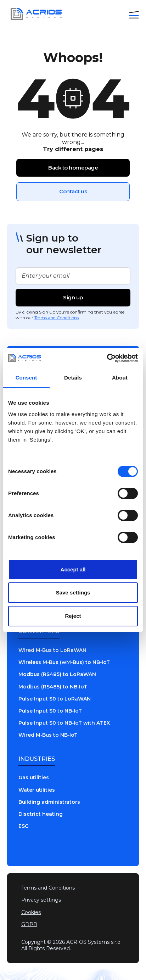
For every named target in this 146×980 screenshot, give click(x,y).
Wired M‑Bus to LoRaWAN (52, 650)
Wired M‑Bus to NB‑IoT (48, 735)
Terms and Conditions (57, 318)
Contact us (73, 191)
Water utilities (37, 790)
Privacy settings (41, 900)
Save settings (73, 593)
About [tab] (120, 378)
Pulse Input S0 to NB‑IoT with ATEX (64, 723)
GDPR (29, 924)
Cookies (31, 912)
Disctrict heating (41, 814)
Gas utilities (34, 777)
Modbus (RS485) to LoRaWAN (57, 674)
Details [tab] (73, 378)
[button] (134, 14)
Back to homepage (73, 168)
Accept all (73, 569)
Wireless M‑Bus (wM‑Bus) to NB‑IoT (64, 662)
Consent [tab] (26, 378)
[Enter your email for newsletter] (73, 276)
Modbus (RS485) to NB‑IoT (53, 687)
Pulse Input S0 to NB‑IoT (50, 711)
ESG (24, 826)
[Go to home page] (34, 14)
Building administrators (49, 802)
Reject (73, 616)
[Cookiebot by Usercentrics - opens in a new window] (107, 358)
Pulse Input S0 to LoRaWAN (55, 699)
